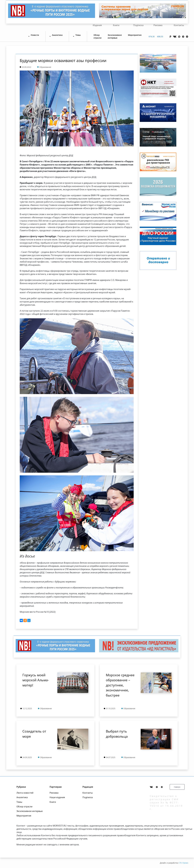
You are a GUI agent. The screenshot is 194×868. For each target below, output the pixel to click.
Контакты (179, 25)
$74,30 (152, 36)
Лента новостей (25, 793)
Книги (116, 25)
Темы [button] (78, 35)
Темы (19, 802)
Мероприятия (135, 35)
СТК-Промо (183, 863)
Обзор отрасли (98, 36)
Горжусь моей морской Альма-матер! (36, 680)
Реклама (158, 25)
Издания (97, 25)
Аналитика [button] (57, 35)
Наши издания (57, 797)
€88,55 (160, 36)
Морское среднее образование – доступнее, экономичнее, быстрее (120, 685)
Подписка (138, 25)
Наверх (177, 787)
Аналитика (22, 797)
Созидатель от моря (34, 734)
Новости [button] (35, 35)
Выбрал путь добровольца (117, 734)
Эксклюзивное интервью (115, 36)
